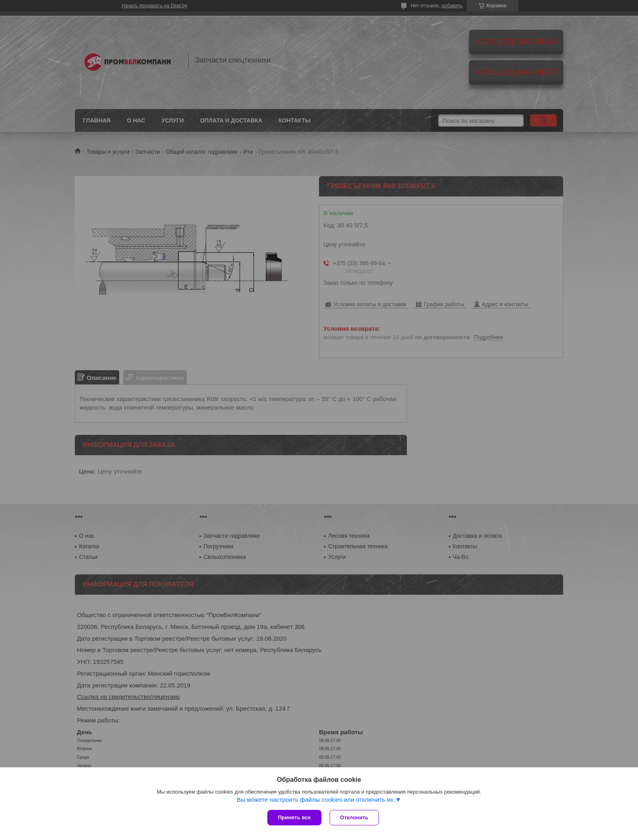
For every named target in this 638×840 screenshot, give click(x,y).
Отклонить (354, 817)
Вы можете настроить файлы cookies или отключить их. (316, 800)
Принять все (294, 817)
